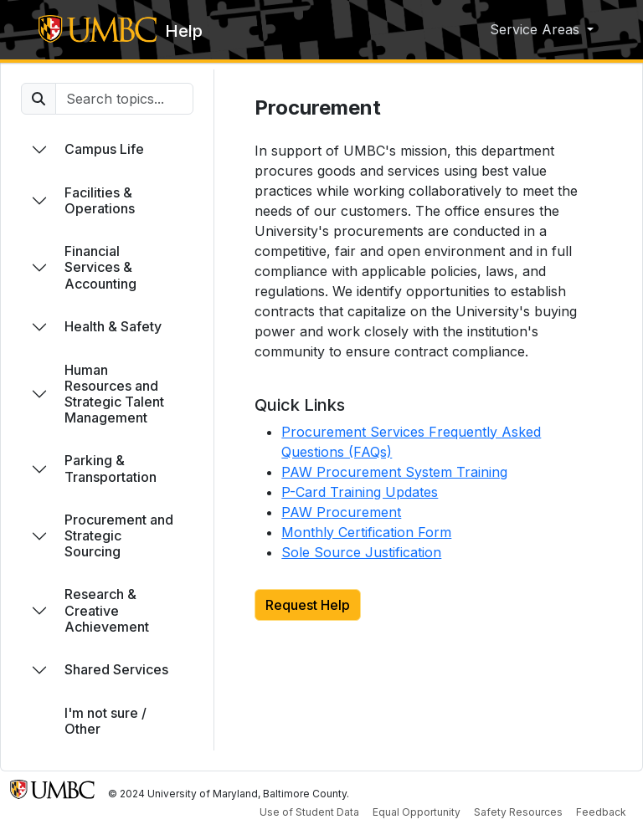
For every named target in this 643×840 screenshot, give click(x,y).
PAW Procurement (341, 512)
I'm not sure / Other (105, 721)
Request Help (308, 605)
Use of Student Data (309, 812)
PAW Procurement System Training (394, 472)
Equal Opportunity (417, 812)
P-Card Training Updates (360, 492)
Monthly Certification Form (366, 532)
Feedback (601, 812)
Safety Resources (518, 812)
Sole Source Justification (361, 552)
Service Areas (537, 29)
